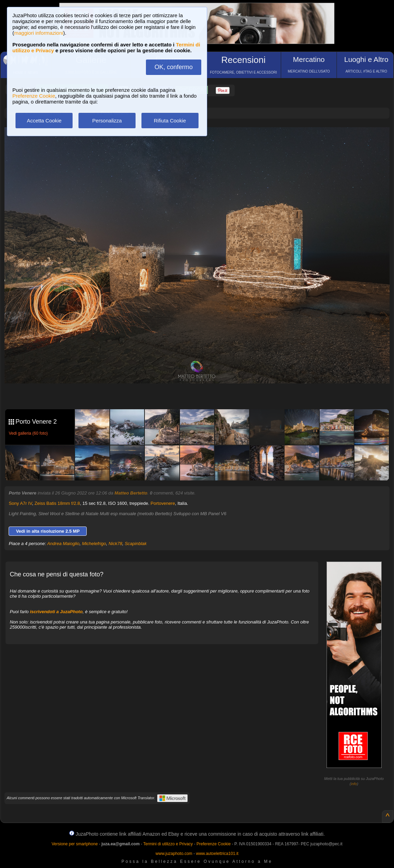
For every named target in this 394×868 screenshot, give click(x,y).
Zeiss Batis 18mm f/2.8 (57, 503)
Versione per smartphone (75, 844)
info (354, 784)
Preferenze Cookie (34, 96)
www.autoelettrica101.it (217, 854)
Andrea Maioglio (63, 544)
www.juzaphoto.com (174, 854)
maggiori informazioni (39, 33)
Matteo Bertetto (131, 493)
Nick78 (115, 544)
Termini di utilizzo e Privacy (168, 844)
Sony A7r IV (20, 503)
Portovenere (163, 503)
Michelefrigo (94, 544)
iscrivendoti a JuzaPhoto (56, 612)
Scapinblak (136, 544)
